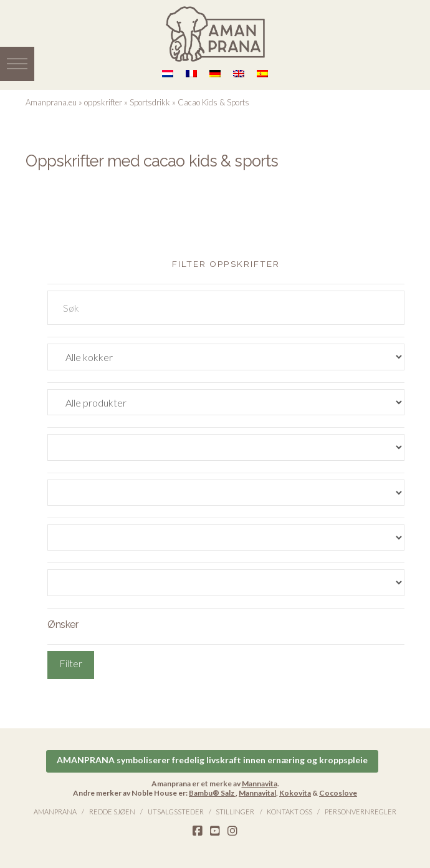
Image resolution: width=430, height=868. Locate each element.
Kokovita (295, 793)
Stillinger (235, 812)
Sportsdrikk (150, 102)
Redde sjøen (112, 812)
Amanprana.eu (51, 102)
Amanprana (55, 812)
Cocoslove (338, 793)
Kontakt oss (289, 812)
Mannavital (257, 793)
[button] (17, 64)
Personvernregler (361, 812)
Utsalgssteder (176, 812)
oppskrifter (103, 102)
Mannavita (260, 784)
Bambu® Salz (212, 793)
